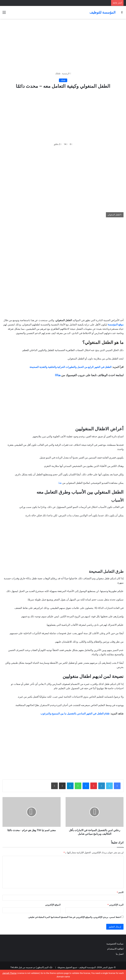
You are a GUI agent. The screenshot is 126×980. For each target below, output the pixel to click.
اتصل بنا (119, 954)
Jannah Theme (9, 973)
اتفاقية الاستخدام (115, 949)
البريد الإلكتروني (116, 905)
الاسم (120, 892)
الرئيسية (66, 73)
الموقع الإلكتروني (53, 905)
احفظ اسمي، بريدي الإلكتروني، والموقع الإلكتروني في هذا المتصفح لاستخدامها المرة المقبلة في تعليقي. (74, 917)
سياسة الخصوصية (115, 944)
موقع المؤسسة (116, 325)
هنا (60, 483)
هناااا (58, 375)
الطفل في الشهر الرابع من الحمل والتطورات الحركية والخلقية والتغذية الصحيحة (70, 367)
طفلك (58, 73)
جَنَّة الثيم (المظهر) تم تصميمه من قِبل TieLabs (31, 967)
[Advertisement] (63, 45)
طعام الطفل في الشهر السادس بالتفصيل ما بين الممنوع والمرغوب (75, 714)
